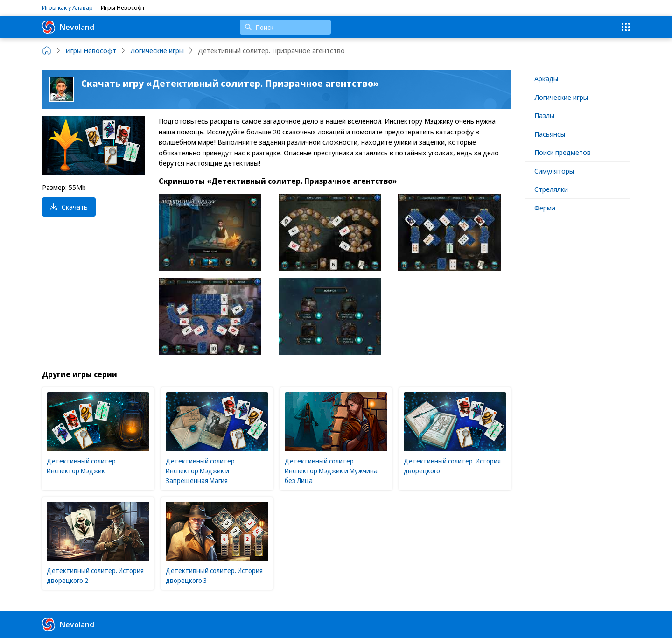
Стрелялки (551, 189)
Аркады (546, 78)
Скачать (69, 207)
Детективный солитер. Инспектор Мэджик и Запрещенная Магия (201, 471)
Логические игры (561, 97)
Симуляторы (554, 171)
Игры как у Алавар (67, 7)
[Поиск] (285, 27)
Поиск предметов (563, 152)
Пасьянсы (550, 134)
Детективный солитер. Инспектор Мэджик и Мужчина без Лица (331, 471)
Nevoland (68, 27)
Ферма (545, 208)
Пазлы (544, 115)
